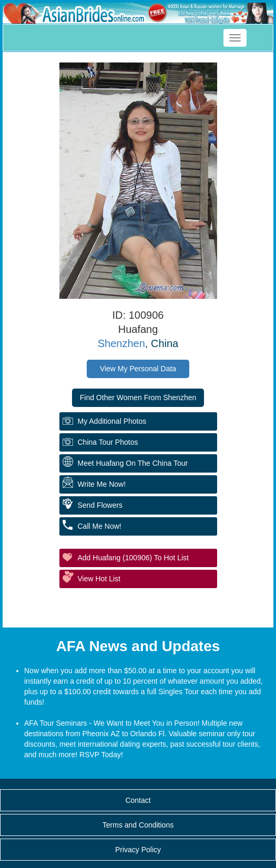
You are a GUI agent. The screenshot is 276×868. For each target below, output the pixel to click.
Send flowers (100, 505)
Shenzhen (121, 343)
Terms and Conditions (138, 825)
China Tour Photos (108, 442)
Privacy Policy (138, 850)
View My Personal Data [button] (138, 369)
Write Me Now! (102, 484)
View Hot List (99, 579)
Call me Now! (100, 526)
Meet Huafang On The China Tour (133, 463)
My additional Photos (112, 421)
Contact (138, 800)
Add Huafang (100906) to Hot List (133, 558)
